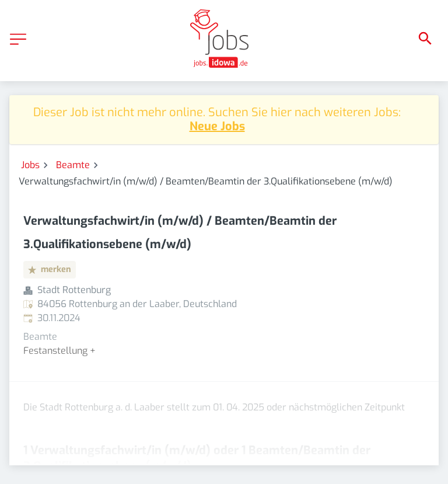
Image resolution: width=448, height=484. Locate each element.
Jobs (30, 165)
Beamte (73, 165)
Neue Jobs (217, 126)
